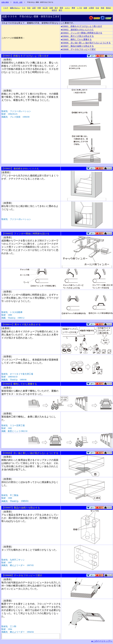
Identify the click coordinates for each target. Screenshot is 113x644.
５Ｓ (24, 8)
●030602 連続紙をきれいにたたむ (77, 30)
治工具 (45, 8)
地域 (102, 8)
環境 (61, 8)
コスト (67, 8)
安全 (29, 8)
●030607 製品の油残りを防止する (77, 46)
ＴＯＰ (6, 8)
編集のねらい (15, 8)
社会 (97, 8)
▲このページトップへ (102, 641)
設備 (51, 8)
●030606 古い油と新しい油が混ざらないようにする (86, 43)
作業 (39, 8)
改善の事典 (5, 2)
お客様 (91, 8)
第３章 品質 (18, 2)
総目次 (54, 10)
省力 (56, 8)
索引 (60, 10)
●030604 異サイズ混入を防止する (77, 36)
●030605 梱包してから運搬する (76, 39)
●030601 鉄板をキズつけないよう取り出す (82, 26)
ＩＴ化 (79, 8)
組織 (85, 8)
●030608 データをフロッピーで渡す (78, 49)
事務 (73, 8)
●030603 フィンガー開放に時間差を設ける (81, 33)
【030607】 (21, 508)
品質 (34, 8)
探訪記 (108, 8)
